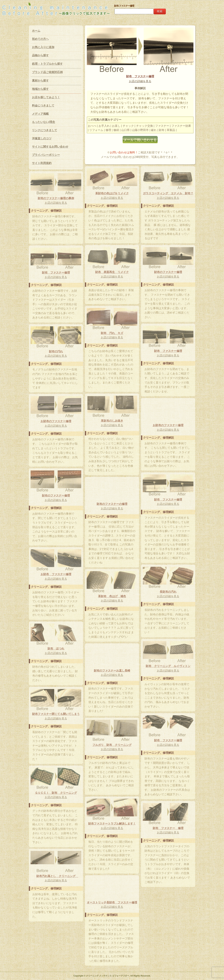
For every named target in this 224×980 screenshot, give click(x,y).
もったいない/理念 (44, 122)
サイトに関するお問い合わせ (50, 147)
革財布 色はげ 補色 (112, 596)
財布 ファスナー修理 (140, 76)
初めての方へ (40, 39)
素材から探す (40, 81)
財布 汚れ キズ (112, 333)
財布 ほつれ (56, 649)
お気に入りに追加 (43, 47)
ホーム (36, 31)
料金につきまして (43, 106)
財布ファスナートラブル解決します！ (112, 824)
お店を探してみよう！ (46, 97)
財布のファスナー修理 (168, 272)
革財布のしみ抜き (112, 421)
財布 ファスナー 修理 (168, 828)
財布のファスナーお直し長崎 (112, 671)
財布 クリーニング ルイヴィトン (168, 666)
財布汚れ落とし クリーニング (57, 876)
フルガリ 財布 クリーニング (112, 745)
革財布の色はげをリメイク (112, 193)
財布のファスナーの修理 (112, 504)
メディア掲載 (40, 114)
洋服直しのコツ (42, 138)
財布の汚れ (56, 351)
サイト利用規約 (42, 163)
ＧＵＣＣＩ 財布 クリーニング (56, 793)
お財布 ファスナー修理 (56, 574)
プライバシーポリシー (46, 155)
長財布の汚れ (168, 592)
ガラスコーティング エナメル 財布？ (168, 193)
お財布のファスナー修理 (56, 421)
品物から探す (40, 55)
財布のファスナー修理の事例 (56, 198)
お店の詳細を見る (140, 81)
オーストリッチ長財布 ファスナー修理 (112, 902)
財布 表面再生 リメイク (112, 272)
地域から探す (40, 89)
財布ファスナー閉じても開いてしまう (56, 714)
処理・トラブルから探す (47, 64)
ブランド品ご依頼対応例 (47, 72)
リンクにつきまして (45, 130)
